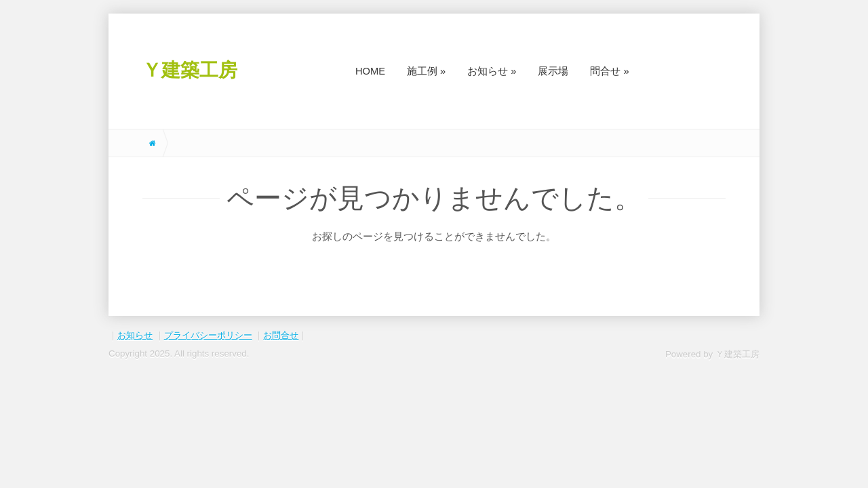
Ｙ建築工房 (190, 70)
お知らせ (135, 335)
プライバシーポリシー (208, 335)
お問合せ (281, 335)
